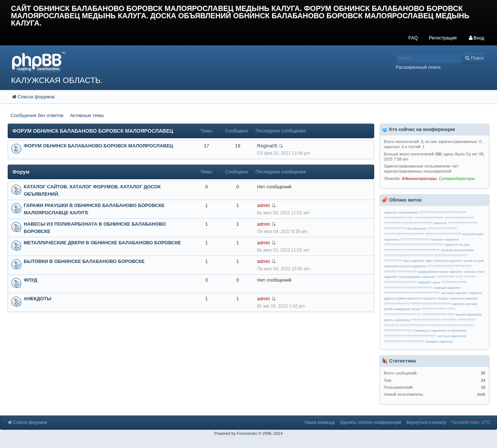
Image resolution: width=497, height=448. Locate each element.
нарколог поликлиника (401, 212)
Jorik (481, 394)
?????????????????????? (404, 342)
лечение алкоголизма (457, 250)
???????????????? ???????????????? (444, 218)
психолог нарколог (445, 240)
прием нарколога (409, 298)
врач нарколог (414, 261)
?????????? (466, 320)
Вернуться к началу (426, 422)
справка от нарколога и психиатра (440, 331)
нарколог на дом (457, 245)
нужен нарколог (451, 272)
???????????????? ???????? (434, 320)
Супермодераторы (457, 178)
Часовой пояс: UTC (471, 422)
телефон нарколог (439, 342)
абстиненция (417, 229)
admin (264, 205)
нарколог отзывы (436, 298)
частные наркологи (452, 336)
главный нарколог (447, 288)
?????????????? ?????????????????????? (417, 304)
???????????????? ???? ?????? (408, 256)
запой (388, 309)
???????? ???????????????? (406, 325)
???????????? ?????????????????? (412, 250)
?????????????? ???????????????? (412, 293)
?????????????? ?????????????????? (413, 245)
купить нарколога (397, 320)
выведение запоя (407, 309)
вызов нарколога (469, 315)
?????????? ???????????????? (408, 223)
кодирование (428, 272)
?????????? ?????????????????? (410, 336)
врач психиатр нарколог (444, 261)
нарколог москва (464, 304)
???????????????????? (443, 234)
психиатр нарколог (464, 298)
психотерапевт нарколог (417, 277)
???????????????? (415, 240)
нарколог (440, 223)
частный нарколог (454, 293)
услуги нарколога (413, 266)
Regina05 (268, 146)
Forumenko (247, 433)
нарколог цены (429, 282)
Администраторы (419, 178)
